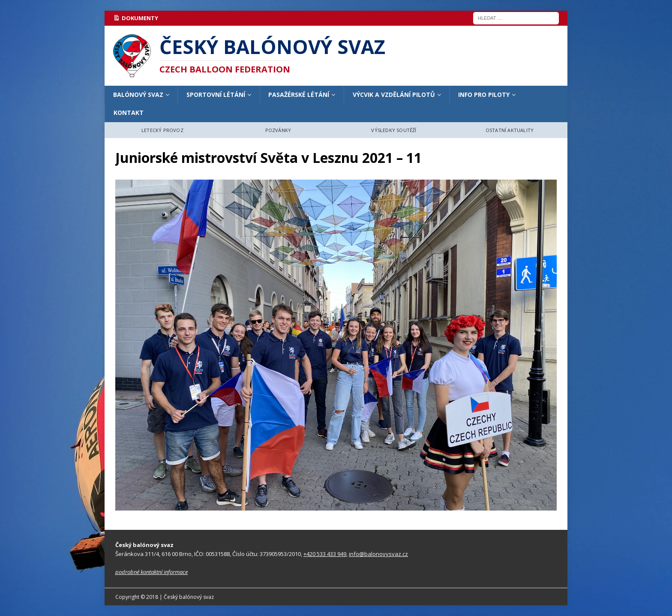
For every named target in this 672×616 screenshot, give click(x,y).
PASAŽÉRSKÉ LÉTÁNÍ (299, 95)
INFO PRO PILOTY (484, 95)
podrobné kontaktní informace (151, 572)
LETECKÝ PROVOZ (162, 130)
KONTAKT (129, 113)
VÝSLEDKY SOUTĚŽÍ (394, 130)
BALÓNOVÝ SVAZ (138, 95)
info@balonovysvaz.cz (378, 554)
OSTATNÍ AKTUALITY (510, 130)
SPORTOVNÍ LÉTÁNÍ (216, 95)
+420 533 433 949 (325, 554)
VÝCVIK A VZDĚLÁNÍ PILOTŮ (394, 95)
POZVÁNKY (278, 130)
